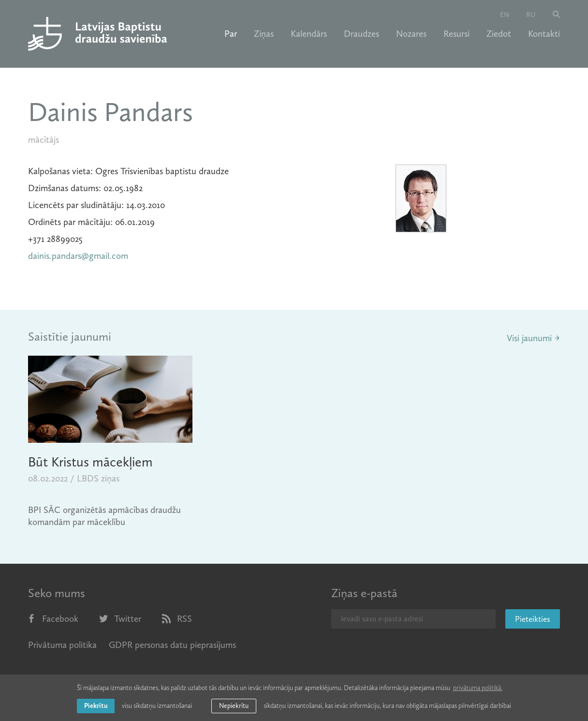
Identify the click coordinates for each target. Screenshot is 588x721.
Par (231, 34)
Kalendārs (309, 34)
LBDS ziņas (98, 478)
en (505, 15)
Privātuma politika (62, 645)
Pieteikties (533, 619)
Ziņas (264, 34)
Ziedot (499, 34)
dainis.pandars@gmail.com (78, 256)
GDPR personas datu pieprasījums (172, 645)
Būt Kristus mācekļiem (90, 462)
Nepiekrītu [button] (234, 706)
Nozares (411, 34)
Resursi (456, 34)
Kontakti (544, 34)
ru (531, 15)
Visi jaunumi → (533, 338)
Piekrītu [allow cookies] (96, 706)
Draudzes (361, 34)
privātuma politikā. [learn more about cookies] (478, 688)
